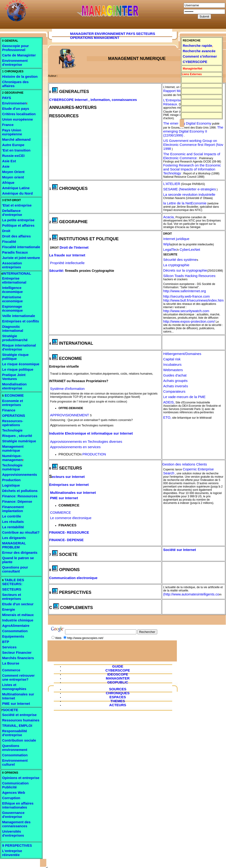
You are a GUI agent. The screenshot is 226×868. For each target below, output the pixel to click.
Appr (54, 425)
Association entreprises (12, 265)
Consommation (15, 631)
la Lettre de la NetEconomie (185, 203)
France (8, 125)
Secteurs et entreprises (12, 597)
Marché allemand (16, 139)
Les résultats (13, 522)
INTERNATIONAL (17, 273)
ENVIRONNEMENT (110, 34)
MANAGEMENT (107, 38)
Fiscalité (9, 242)
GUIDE (118, 666)
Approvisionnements (20, 475)
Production (11, 480)
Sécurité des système (180, 260)
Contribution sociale (19, 740)
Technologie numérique (12, 467)
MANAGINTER (82, 34)
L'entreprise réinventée (12, 853)
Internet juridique (176, 239)
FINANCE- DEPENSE (66, 540)
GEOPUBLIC (118, 682)
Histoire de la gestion (20, 76)
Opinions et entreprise (21, 778)
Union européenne (18, 119)
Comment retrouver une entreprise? (18, 677)
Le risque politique (18, 369)
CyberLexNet (190, 249)
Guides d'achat (175, 375)
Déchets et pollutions (20, 491)
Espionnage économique (12, 308)
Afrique (8, 183)
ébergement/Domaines (183, 354)
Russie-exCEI (13, 156)
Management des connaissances (16, 824)
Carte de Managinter (19, 55)
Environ (9, 61)
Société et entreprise (19, 715)
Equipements (13, 636)
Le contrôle (12, 516)
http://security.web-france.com (187, 296)
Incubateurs (172, 364)
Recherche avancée (199, 51)
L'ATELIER (172, 184)
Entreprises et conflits (21, 321)
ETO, (167, 417)
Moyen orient (13, 177)
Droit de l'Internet (74, 247)
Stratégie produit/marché (15, 338)
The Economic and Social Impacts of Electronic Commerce (192, 156)
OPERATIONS (14, 416)
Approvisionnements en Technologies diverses (86, 441)
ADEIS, (169, 402)
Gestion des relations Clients (185, 464)
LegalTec (170, 249)
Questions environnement (15, 748)
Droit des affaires (16, 236)
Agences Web (14, 792)
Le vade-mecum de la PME (184, 397)
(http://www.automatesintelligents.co (191, 594)
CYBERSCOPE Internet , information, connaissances (93, 100)
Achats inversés (176, 386)
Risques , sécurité (17, 436)
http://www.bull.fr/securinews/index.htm (193, 300)
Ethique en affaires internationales (18, 805)
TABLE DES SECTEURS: (13, 582)
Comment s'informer (200, 56)
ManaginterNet (192, 69)
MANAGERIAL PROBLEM (14, 545)
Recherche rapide (197, 46)
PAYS (7, 98)
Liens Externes (192, 74)
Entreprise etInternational (14, 280)
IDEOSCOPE (118, 674)
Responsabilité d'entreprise (15, 733)
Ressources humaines (21, 720)
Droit (6, 231)
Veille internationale (19, 316)
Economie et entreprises (13, 403)
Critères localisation (19, 114)
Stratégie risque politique (15, 357)
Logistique (11, 485)
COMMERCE (60, 512)
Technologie (12, 430)
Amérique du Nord (17, 193)
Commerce (11, 670)
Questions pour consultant (15, 569)
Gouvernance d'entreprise (13, 815)
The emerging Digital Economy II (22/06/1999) (193, 131)
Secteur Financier (17, 652)
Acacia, (169, 217)
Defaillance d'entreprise (12, 213)
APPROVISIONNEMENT (70, 415)
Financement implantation (13, 509)
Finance (9, 410)
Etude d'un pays (16, 109)
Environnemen (14, 103)
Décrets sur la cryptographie (185, 270)
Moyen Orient (13, 172)
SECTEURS (12, 589)
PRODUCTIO (69, 454)
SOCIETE (11, 710)
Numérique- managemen (12, 458)
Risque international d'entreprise (19, 347)
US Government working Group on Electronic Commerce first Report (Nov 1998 (193, 145)
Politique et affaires (18, 225)
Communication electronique (73, 578)
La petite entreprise (18, 220)
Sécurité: (57, 271)
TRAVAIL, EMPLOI (17, 726)
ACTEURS (118, 705)
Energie (9, 609)
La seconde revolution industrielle (189, 194)
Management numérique (13, 448)
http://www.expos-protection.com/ (189, 321)
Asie (6, 166)
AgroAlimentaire (16, 626)
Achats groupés (175, 381)
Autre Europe (13, 145)
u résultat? (31, 532)
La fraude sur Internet (67, 255)
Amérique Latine (16, 188)
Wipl (167, 244)
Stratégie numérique (19, 441)
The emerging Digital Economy (187, 123)
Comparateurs (174, 391)
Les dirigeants (14, 538)
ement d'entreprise (15, 63)
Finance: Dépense (17, 501)
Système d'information (67, 389)
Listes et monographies (14, 687)
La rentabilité (13, 527)
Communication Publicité (15, 785)
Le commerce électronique (71, 518)
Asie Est (9, 161)
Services (9, 647)
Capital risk (172, 359)
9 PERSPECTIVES (17, 845)
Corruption (11, 798)
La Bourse (11, 663)
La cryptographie (176, 265)
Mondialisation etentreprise (14, 386)
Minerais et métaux (18, 615)
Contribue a (12, 532)
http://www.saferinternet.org (185, 291)
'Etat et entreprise (17, 205)
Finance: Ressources (20, 496)
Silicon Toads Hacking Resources (189, 276)
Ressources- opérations (13, 423)
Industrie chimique (18, 620)
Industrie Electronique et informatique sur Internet (91, 433)
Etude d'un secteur (18, 604)
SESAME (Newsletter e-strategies (190, 189)
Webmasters (173, 370)
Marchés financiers (18, 658)
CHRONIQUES (118, 693)
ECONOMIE (14, 395)
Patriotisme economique (12, 299)
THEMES (118, 701)
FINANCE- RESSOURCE (69, 532)
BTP (6, 642)
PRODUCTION (94, 454)
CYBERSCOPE (195, 62)
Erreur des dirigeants (20, 552)
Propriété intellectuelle (67, 263)
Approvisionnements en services (75, 447)
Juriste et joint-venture (21, 258)
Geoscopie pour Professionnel (15, 48)
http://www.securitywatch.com (186, 311)
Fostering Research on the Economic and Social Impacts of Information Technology (192, 169)
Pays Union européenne (12, 132)
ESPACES (118, 697)
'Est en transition (16, 150)
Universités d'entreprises (13, 833)
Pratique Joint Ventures (14, 377)
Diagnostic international (13, 329)
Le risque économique (21, 364)
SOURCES (118, 689)
